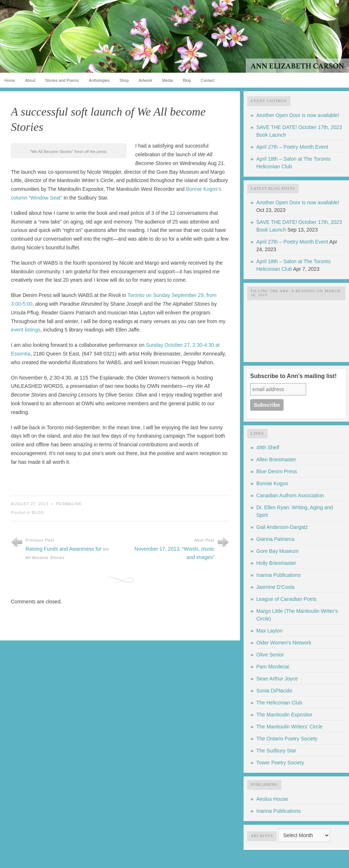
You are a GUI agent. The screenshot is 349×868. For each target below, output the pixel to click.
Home (10, 80)
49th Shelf (268, 447)
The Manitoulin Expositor (284, 715)
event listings (26, 330)
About (30, 80)
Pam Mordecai (273, 667)
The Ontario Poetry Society (287, 739)
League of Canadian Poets (286, 599)
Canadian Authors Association (290, 495)
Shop (124, 80)
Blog (187, 80)
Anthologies (99, 80)
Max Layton (269, 631)
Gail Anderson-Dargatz (282, 527)
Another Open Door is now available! (298, 115)
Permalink (69, 504)
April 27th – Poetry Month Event (292, 147)
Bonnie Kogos (272, 483)
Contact (208, 80)
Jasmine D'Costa (275, 587)
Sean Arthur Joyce (277, 679)
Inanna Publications (278, 575)
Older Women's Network (284, 643)
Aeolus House (272, 799)
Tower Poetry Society (280, 763)
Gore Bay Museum (278, 551)
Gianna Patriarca (275, 539)
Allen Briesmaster (276, 459)
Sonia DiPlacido (274, 691)
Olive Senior (270, 655)
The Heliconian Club (279, 703)
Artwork (146, 80)
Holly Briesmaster (276, 563)
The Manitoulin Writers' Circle (289, 727)
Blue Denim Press (277, 471)
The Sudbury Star (276, 751)
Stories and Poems (62, 80)
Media (168, 80)
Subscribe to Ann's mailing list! (293, 376)
